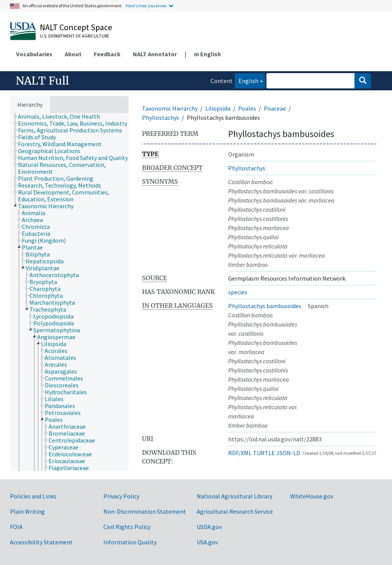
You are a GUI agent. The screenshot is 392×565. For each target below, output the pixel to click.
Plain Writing (27, 511)
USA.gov (207, 542)
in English (207, 54)
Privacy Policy (121, 496)
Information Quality (130, 542)
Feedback (107, 54)
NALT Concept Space (76, 27)
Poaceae (275, 108)
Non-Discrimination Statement (145, 511)
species (238, 292)
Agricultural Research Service (235, 511)
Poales (247, 108)
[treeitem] (62, 116)
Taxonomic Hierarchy (170, 108)
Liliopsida (218, 108)
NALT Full (42, 81)
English (247, 80)
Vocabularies (34, 54)
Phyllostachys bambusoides (265, 306)
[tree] (69, 292)
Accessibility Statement (41, 542)
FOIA (16, 527)
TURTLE (264, 453)
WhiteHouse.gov (312, 496)
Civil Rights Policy (127, 527)
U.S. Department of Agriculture (74, 36)
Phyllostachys (161, 118)
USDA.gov (209, 527)
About (73, 54)
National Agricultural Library (234, 496)
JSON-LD (288, 453)
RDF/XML (240, 453)
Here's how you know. (147, 6)
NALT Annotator (155, 54)
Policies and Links (33, 496)
